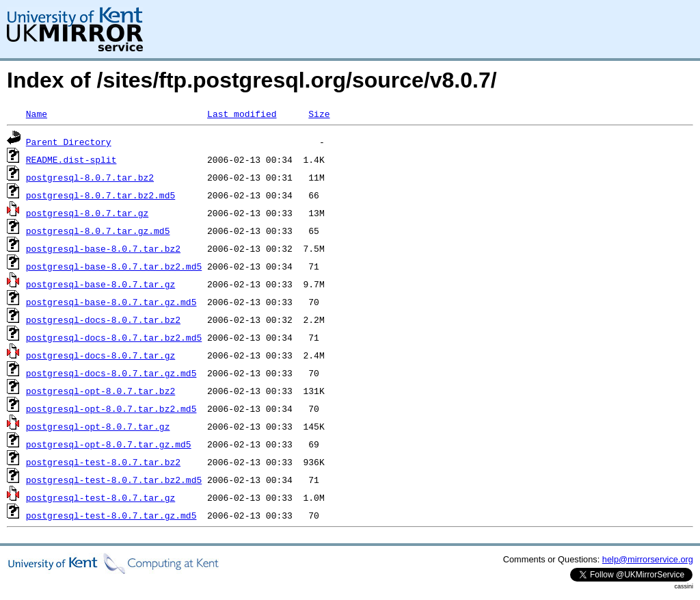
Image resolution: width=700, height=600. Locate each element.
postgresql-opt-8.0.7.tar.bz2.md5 (111, 408)
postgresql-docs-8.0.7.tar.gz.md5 (111, 373)
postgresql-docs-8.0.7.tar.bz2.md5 (114, 337)
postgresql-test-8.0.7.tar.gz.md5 (111, 515)
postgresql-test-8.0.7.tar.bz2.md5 (114, 480)
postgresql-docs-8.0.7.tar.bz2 (103, 319)
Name (37, 114)
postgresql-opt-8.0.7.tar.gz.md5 (109, 444)
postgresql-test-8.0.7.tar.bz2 (103, 462)
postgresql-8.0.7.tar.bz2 (90, 177)
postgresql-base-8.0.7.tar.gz (100, 284)
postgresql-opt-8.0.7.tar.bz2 (100, 391)
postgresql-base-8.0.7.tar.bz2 (103, 248)
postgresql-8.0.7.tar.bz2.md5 (100, 195)
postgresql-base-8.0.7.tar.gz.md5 (111, 302)
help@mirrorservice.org (648, 559)
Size (319, 114)
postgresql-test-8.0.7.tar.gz (100, 497)
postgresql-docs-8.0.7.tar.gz (100, 355)
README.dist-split (71, 159)
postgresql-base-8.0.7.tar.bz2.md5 (114, 266)
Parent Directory (69, 142)
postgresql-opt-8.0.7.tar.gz (98, 426)
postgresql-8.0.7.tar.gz (87, 213)
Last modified (242, 114)
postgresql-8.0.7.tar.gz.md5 (98, 231)
